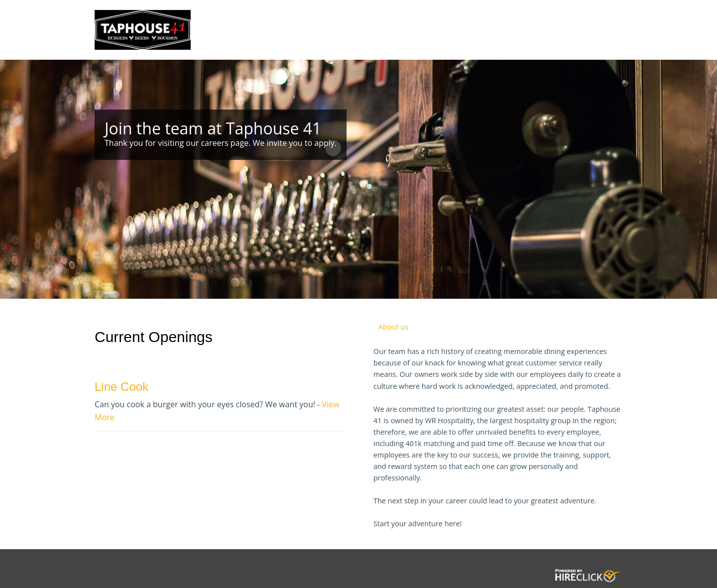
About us (393, 327)
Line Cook (121, 387)
